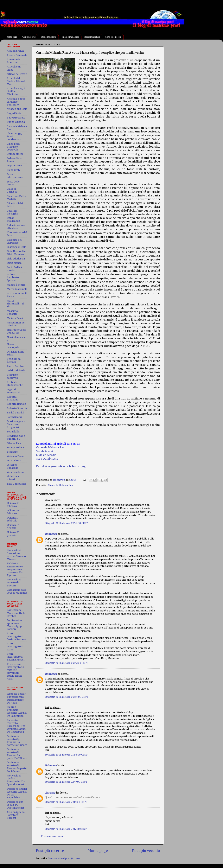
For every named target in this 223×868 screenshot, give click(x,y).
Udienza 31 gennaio (13, 527)
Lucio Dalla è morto (14, 269)
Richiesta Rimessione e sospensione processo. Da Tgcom (15, 569)
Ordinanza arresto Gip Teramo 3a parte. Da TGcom (17, 741)
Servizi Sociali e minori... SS (16, 437)
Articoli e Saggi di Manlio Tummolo (16, 102)
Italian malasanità (13, 219)
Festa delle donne (13, 183)
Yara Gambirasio (47, 459)
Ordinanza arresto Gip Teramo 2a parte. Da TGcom (17, 754)
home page (12, 37)
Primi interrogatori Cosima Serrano (16, 636)
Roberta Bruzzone (13, 398)
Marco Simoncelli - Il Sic (15, 304)
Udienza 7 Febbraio (13, 519)
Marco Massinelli (17, 289)
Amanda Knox (15, 51)
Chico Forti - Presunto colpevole (14, 147)
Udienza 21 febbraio (13, 505)
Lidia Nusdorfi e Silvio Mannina (16, 253)
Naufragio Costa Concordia (16, 331)
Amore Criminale (17, 55)
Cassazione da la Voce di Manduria (17, 591)
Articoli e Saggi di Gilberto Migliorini (16, 91)
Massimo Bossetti (12, 312)
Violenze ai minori (13, 478)
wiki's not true (29, 37)
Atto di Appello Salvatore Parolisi (16, 815)
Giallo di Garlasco (12, 190)
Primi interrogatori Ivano (15, 646)
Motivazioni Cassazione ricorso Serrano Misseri (16, 555)
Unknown (51, 534)
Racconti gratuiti (92, 37)
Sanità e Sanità (15, 413)
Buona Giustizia (16, 122)
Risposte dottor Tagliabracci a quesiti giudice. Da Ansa (16, 698)
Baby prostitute (16, 118)
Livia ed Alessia (46, 455)
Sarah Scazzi (45, 451)
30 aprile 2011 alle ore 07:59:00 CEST (66, 523)
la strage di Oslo (17, 247)
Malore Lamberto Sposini (13, 277)
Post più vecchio (146, 851)
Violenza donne (16, 472)
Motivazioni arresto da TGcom (14, 582)
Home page (98, 851)
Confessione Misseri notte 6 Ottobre (16, 613)
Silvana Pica (14, 443)
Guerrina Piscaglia (12, 212)
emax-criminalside (70, 37)
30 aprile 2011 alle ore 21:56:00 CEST (66, 755)
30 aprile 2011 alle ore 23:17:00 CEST (66, 829)
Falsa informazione (15, 176)
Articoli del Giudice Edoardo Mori (16, 81)
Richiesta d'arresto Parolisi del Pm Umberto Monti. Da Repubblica (16, 726)
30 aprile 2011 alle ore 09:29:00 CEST (67, 697)
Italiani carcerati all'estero (16, 227)
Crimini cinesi (15, 154)
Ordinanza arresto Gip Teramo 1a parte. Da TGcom (17, 767)
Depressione (14, 166)
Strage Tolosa (15, 447)
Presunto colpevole (13, 376)
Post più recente (50, 851)
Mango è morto (16, 285)
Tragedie (12, 452)
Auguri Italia (14, 113)
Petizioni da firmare (14, 360)
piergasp (50, 793)
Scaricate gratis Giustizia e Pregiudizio (16, 424)
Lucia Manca (14, 263)
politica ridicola (16, 370)
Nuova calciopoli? (13, 346)
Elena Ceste (14, 170)
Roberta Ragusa (16, 404)
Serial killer (14, 432)
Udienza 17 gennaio (13, 534)
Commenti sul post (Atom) (64, 858)
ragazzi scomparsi (13, 391)
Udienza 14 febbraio (13, 512)
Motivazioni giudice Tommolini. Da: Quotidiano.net (16, 780)
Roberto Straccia (17, 408)
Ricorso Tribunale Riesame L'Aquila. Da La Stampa (17, 711)
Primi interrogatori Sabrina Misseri (16, 657)
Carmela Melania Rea (50, 447)
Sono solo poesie (113, 37)
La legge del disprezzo (14, 241)
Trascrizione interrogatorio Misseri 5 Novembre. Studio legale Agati (15, 671)
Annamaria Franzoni (13, 61)
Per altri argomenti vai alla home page (62, 466)
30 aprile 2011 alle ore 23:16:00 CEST (66, 802)
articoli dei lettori (17, 74)
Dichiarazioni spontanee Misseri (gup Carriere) (15, 625)
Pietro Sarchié (15, 366)
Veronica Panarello (13, 466)
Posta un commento (53, 836)
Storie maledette (48, 37)
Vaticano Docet (16, 456)
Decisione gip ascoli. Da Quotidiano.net (16, 805)
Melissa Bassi (15, 318)
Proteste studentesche (15, 384)
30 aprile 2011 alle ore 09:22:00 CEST (66, 663)
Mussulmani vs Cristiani (16, 324)
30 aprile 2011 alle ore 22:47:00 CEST (66, 782)
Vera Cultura (14, 460)
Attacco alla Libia (17, 109)
